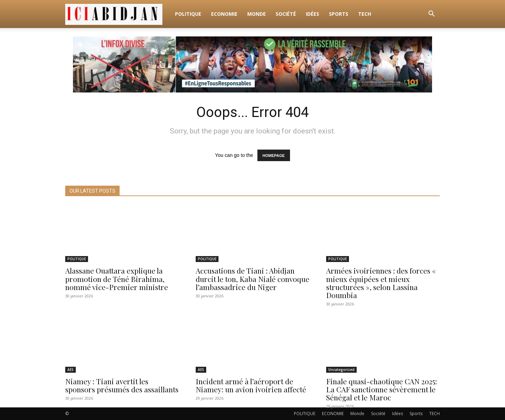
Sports (339, 14)
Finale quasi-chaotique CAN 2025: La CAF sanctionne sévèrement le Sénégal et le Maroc (382, 389)
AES (70, 370)
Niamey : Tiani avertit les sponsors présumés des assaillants (122, 385)
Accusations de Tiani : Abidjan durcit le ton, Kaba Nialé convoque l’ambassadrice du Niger (252, 279)
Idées (312, 14)
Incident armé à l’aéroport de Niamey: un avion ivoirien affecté (251, 385)
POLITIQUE (188, 14)
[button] (431, 15)
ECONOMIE (224, 14)
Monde (257, 14)
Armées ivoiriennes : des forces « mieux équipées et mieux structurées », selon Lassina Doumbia (381, 283)
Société (286, 14)
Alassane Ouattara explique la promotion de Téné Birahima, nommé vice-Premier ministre (117, 279)
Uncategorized (341, 370)
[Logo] (118, 14)
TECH (365, 14)
